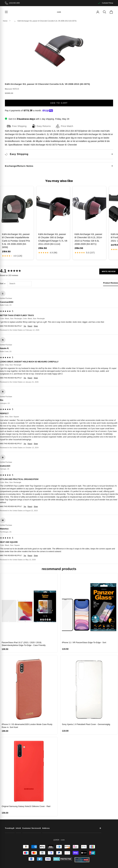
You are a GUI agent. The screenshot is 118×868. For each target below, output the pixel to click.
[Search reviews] (20, 284)
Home (5, 21)
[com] (59, 12)
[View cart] (111, 12)
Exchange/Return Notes (19, 166)
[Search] (104, 12)
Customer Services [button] (32, 828)
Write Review (109, 271)
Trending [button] (10, 828)
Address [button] (72, 828)
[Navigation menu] (6, 12)
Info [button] (18, 828)
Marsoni (9, 89)
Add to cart (59, 103)
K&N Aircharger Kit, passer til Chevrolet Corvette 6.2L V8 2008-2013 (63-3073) (47, 21)
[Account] (98, 12)
